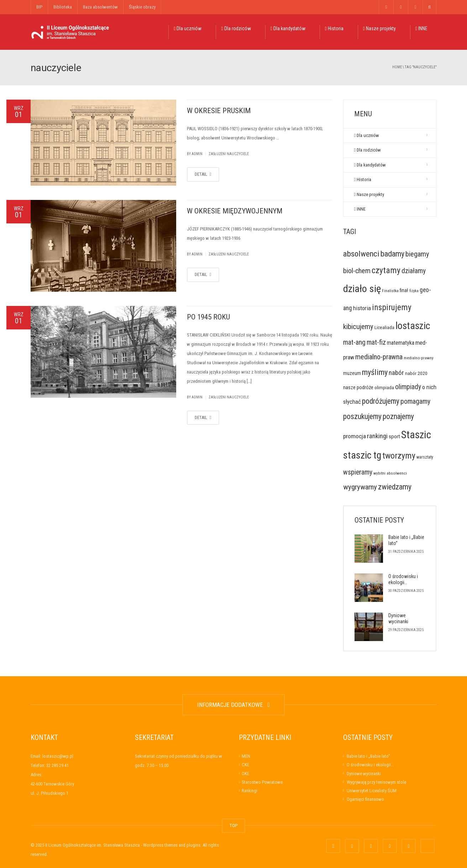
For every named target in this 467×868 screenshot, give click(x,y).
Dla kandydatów (288, 28)
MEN (246, 756)
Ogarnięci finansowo (365, 799)
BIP (39, 7)
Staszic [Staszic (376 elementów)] (416, 435)
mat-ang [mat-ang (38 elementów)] (354, 342)
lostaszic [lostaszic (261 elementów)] (413, 326)
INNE (421, 28)
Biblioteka (63, 7)
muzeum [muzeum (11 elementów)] (352, 373)
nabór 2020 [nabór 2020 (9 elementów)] (416, 373)
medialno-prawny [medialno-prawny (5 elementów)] (419, 358)
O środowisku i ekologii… (403, 579)
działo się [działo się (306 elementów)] (362, 289)
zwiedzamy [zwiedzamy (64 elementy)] (395, 487)
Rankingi (250, 791)
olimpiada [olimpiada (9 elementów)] (384, 387)
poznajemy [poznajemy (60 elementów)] (398, 416)
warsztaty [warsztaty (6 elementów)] (425, 457)
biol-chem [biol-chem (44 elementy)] (357, 271)
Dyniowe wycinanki (398, 619)
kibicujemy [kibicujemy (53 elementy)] (358, 327)
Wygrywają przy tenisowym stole (376, 782)
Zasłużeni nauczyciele (229, 154)
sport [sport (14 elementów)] (394, 436)
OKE (245, 774)
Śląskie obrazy (142, 7)
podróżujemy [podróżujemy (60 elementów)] (381, 401)
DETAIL (203, 174)
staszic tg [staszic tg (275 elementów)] (362, 455)
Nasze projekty (379, 28)
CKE (245, 765)
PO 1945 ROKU (208, 317)
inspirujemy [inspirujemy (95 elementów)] (392, 307)
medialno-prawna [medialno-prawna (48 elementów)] (379, 357)
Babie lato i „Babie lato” (368, 756)
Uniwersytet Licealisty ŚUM (372, 791)
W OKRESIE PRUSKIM (219, 111)
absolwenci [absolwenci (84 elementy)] (361, 254)
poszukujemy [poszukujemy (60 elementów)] (362, 416)
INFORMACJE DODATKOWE (233, 705)
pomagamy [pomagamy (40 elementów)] (415, 401)
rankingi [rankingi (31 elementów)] (377, 436)
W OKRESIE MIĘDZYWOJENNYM (235, 211)
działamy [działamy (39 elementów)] (414, 271)
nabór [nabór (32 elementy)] (396, 373)
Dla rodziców (236, 28)
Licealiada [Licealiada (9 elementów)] (384, 327)
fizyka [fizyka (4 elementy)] (414, 291)
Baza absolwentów (100, 7)
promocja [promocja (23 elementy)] (355, 436)
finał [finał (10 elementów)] (404, 290)
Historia (334, 28)
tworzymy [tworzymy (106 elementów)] (399, 456)
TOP (233, 825)
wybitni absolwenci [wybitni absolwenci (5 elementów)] (390, 473)
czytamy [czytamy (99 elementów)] (386, 270)
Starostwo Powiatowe (262, 782)
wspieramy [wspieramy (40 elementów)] (358, 472)
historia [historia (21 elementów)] (362, 308)
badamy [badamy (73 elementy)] (392, 254)
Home (397, 67)
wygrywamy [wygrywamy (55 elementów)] (360, 487)
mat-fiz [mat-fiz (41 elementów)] (376, 342)
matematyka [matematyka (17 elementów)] (401, 343)
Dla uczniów (188, 28)
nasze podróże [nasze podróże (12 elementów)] (358, 387)
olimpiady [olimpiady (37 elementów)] (408, 387)
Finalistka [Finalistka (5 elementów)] (390, 291)
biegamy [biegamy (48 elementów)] (417, 254)
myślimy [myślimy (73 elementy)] (375, 372)
